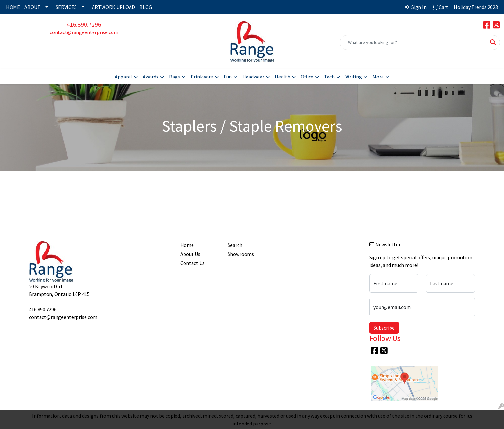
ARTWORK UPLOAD (113, 7)
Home (187, 245)
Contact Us (193, 263)
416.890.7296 (84, 24)
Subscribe (384, 328)
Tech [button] (329, 77)
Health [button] (283, 77)
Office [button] (307, 77)
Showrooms (241, 254)
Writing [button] (354, 77)
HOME (13, 7)
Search (235, 245)
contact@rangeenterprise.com (84, 32)
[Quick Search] (413, 42)
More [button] (378, 77)
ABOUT (32, 7)
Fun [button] (228, 77)
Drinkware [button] (202, 77)
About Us (190, 254)
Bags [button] (175, 77)
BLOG (146, 7)
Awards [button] (151, 77)
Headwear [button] (253, 77)
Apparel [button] (123, 77)
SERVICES (66, 7)
